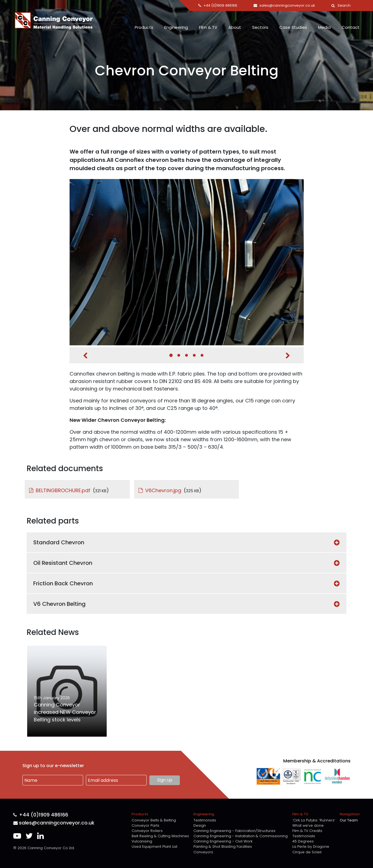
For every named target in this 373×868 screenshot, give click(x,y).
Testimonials (205, 820)
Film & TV (208, 27)
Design (200, 825)
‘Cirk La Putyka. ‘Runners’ (314, 820)
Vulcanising (142, 841)
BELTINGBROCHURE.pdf (63, 490)
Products (144, 27)
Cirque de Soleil (307, 852)
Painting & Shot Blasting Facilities (223, 847)
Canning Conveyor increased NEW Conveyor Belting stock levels (65, 712)
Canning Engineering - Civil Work (223, 841)
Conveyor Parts (145, 825)
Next (288, 356)
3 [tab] (186, 355)
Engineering (176, 27)
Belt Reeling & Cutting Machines (160, 836)
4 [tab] (194, 355)
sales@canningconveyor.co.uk (54, 823)
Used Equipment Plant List (154, 847)
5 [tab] (202, 355)
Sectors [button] (260, 27)
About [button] (235, 27)
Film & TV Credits (307, 831)
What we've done (308, 825)
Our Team (349, 820)
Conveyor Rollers (147, 831)
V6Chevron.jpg (163, 490)
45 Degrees (303, 841)
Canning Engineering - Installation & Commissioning (241, 836)
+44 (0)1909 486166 (41, 815)
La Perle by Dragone (311, 847)
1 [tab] (171, 355)
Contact (351, 27)
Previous (85, 356)
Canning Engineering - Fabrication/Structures (234, 831)
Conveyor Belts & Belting (154, 820)
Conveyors (203, 852)
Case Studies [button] (293, 27)
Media (324, 27)
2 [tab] (179, 355)
